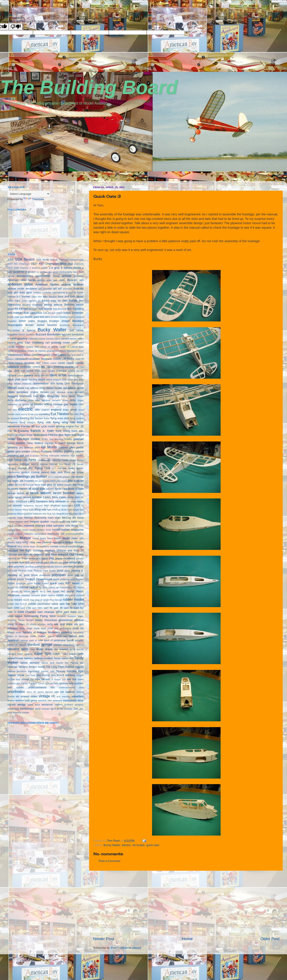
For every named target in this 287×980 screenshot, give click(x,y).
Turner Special (45, 683)
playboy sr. (15, 575)
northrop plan (66, 546)
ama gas (52, 280)
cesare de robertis (37, 351)
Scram (30, 620)
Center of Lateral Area (71, 347)
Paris (10, 563)
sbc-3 (81, 612)
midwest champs (34, 526)
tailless (29, 658)
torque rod (60, 679)
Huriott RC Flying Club (34, 468)
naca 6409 (22, 542)
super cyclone (25, 654)
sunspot (12, 654)
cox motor (27, 371)
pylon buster (34, 583)
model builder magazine (68, 530)
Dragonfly (53, 396)
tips (81, 671)
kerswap (78, 485)
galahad (78, 439)
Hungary (12, 468)
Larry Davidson (38, 501)
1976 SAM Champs (18, 268)
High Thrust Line (18, 460)
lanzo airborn (41, 493)
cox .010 (79, 367)
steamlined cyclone (73, 645)
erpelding (45, 414)
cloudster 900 (32, 363)
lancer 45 (23, 493)
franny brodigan (17, 435)
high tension (77, 456)
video (34, 696)
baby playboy (50, 297)
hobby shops (69, 460)
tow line (72, 679)
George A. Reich (55, 443)
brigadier (12, 321)
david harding (29, 380)
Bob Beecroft (60, 309)
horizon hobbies (40, 464)
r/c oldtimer (22, 587)
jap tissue (78, 472)
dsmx (72, 396)
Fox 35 (12, 431)
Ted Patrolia (71, 663)
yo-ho (60, 709)
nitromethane (43, 546)
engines (45, 410)
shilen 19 (12, 624)
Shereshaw (51, 620)
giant (37, 447)
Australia (78, 289)
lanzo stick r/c (75, 497)
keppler (68, 485)
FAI (82, 414)
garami (11, 443)
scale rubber (15, 616)
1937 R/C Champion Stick (49, 264)
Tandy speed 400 (64, 658)
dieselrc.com (48, 392)
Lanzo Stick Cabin (55, 497)
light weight (73, 510)
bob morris (57, 313)
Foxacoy (23, 431)
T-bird (65, 654)
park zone (30, 563)
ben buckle (70, 301)
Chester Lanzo (41, 355)
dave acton (58, 375)
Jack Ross (64, 472)
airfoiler (67, 276)
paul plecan (51, 563)
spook (70, 640)
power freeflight (26, 579)
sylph (57, 654)
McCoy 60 (69, 518)
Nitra (20, 546)
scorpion (62, 616)
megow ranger (58, 522)
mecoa (11, 522)
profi (73, 579)
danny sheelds (42, 375)
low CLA (47, 514)
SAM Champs (27, 612)
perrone (59, 567)
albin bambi (28, 280)
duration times (60, 400)
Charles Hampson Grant (71, 351)
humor (80, 464)
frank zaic (78, 431)
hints (33, 460)
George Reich (75, 443)
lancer (11, 493)
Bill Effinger (21, 309)
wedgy (22, 705)
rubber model (73, 599)
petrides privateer (73, 567)
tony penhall (22, 679)
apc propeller (45, 289)
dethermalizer (41, 384)
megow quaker (39, 522)
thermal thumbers (17, 671)
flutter (47, 418)
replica (51, 595)
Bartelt (46, 301)
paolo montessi (65, 558)
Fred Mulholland (37, 435)
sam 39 (58, 608)
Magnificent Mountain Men (70, 514)
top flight (35, 679)
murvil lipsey (39, 538)
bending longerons (32, 305)
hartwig (44, 456)
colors (53, 363)
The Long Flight (55, 667)
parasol (80, 558)
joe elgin (13, 481)
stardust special (40, 644)
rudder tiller (13, 604)
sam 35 (48, 608)
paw (60, 563)
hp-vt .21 (70, 464)
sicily (50, 624)
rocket (46, 600)
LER (77, 505)
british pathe (27, 321)
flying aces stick (60, 418)
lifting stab (40, 510)
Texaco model (37, 667)
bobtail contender (73, 313)
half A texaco (32, 456)
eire (15, 410)
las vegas (72, 501)
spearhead (62, 636)
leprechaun (67, 506)
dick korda (57, 384)
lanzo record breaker (28, 497)
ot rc (38, 558)
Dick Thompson (74, 384)
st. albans (21, 645)
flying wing (60, 422)
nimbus (69, 542)
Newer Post (104, 939)
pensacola (49, 567)
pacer (45, 558)
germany (13, 447)
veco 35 (31, 692)
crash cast (41, 371)
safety (55, 604)
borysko (55, 317)
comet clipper (66, 363)
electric (126, 845)
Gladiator (63, 447)
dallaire (28, 375)
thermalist (34, 671)
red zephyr (68, 591)
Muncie (25, 538)
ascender (67, 289)
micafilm (19, 526)
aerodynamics (25, 276)
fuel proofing (56, 439)
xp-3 (53, 709)
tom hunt (31, 675)
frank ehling (63, 431)
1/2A (10, 260)
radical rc (35, 587)
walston (20, 701)
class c (11, 359)
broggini (42, 321)
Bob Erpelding (75, 309)
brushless (65, 325)
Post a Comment (110, 861)
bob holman (15, 313)
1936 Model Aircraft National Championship (60, 260)
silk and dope (63, 624)
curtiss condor (76, 371)
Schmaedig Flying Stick (40, 616)
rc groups (13, 591)
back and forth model (71, 297)
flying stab (44, 422)
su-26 (73, 649)
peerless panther (34, 567)
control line (39, 367)
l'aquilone (68, 489)
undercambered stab (71, 687)
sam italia (70, 612)
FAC (77, 414)
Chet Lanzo (59, 355)
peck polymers (16, 567)
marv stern (54, 518)
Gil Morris (49, 447)
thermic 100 (48, 671)
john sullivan (75, 481)
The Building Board (89, 87)
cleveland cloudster (28, 359)
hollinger (25, 464)
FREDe (53, 435)
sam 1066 (13, 608)
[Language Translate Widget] (29, 194)
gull (22, 456)
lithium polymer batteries (30, 514)
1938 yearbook (76, 264)
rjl (41, 600)
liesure (18, 510)
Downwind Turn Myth (33, 396)
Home (187, 939)
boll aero (45, 317)
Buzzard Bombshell (48, 334)
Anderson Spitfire (47, 284)
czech (20, 375)
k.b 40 (22, 485)
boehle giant (32, 317)
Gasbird (20, 443)
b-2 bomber (24, 297)
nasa (32, 542)
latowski (17, 506)
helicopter (54, 456)
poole (70, 575)
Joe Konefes (27, 481)
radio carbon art (51, 587)
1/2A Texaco (25, 259)
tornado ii (47, 679)
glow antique (23, 452)
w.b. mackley (64, 696)
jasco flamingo (19, 476)
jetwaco (67, 477)
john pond (62, 481)
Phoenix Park (25, 571)
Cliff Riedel (68, 359)
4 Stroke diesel (71, 268)
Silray (22, 628)
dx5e (73, 400)
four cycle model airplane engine (55, 426)
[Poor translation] (16, 27)
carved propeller (16, 347)
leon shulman (52, 506)
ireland (45, 472)
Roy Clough (56, 600)
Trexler (25, 683)
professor (65, 579)
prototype (21, 583)
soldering (66, 632)
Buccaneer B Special (21, 330)
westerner (47, 705)
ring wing (35, 600)
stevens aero (18, 649)
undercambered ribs (41, 687)
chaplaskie (52, 351)
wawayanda (70, 701)
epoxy (24, 414)
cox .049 (13, 371)
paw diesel (70, 562)
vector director (45, 692)
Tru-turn (33, 683)
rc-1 (43, 591)
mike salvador (55, 526)
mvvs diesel (62, 538)
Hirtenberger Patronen (49, 460)
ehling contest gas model (61, 404)
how (61, 464)
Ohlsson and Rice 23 (70, 551)
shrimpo (42, 624)
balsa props (21, 301)
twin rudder (16, 687)
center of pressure (17, 351)
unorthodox (16, 692)
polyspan (59, 575)
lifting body (28, 510)
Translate (34, 199)
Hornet (54, 464)
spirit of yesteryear (55, 640)
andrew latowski (72, 284)
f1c (72, 414)
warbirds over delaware (50, 701)
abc (50, 272)
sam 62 (79, 608)
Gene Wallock (35, 443)
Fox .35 (79, 426)
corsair (49, 367)
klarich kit (25, 489)
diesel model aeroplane (61, 388)
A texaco (30, 272)
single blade (33, 628)
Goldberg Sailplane (52, 452)
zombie (26, 713)
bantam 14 (34, 301)
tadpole (73, 654)
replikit (60, 595)
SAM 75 (12, 612)
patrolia (40, 563)
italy (53, 472)
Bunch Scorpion (27, 335)
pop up (79, 575)
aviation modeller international (49, 293)
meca (80, 518)
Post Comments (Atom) (126, 948)
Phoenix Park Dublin (45, 571)
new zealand (44, 542)
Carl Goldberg (34, 343)
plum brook (31, 575)
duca (10, 400)
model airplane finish (40, 530)
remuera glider (39, 595)
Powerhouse (44, 579)
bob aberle (45, 309)
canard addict (77, 339)
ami (81, 280)
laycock (39, 506)
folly (73, 422)
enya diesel (70, 410)
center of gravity (49, 347)
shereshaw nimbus (71, 620)
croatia (51, 371)
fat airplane (13, 418)
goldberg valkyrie (74, 452)
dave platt (14, 379)
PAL (52, 558)
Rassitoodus (66, 587)
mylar (75, 538)
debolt (42, 380)
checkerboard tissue (19, 355)
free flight (65, 435)
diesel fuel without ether (31, 388)
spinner (24, 640)
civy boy (71, 355)
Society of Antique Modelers (41, 632)
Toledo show (16, 675)
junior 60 (13, 485)
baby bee (37, 297)
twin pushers (76, 683)
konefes (50, 489)
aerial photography (63, 272)
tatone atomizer (30, 663)
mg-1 (81, 522)
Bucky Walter (112, 845)
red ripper (53, 591)
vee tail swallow (65, 692)
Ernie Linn (33, 414)
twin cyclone (61, 683)
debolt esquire (53, 380)
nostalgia (78, 546)
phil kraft (12, 571)
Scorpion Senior (16, 620)
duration (46, 400)
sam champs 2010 (50, 612)
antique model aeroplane (22, 289)
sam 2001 (37, 608)
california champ (37, 339)
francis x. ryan (42, 431)
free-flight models (29, 439)
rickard (18, 600)
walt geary (31, 701)
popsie (12, 579)
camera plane (53, 339)
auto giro (13, 293)
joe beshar (77, 477)
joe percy (39, 481)
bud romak (76, 330)
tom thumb (58, 675)
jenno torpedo (55, 477)
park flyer (19, 563)
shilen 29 (24, 624)
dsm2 (64, 396)
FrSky (45, 439)
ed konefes (37, 404)
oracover (12, 558)
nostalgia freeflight (44, 551)
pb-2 (81, 562)
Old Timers (76, 555)
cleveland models (51, 359)
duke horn (34, 400)
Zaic (76, 709)
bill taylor (33, 309)
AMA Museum (68, 280)
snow (19, 632)
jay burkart (39, 476)
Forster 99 (28, 426)
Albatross (13, 280)
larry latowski (57, 501)
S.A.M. (24, 604)
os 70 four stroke (26, 558)
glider (11, 451)
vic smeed (23, 696)
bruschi (52, 325)
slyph (43, 628)
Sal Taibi (71, 604)
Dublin (80, 396)
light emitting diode (57, 510)
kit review (139, 845)
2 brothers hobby (39, 268)
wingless (79, 705)
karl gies (47, 485)
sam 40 (68, 608)
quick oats (153, 845)
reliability (25, 595)
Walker (11, 701)
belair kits (56, 301)
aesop (56, 276)
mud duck (13, 538)
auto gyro (26, 292)
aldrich (41, 280)
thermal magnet (74, 667)
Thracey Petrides (66, 671)
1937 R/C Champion (19, 264)
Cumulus (61, 371)
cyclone (12, 375)
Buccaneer (78, 325)
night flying (58, 542)
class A (80, 355)
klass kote (39, 489)
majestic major (15, 518)
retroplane (70, 595)
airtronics (79, 276)
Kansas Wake (33, 485)
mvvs (50, 538)
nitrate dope (29, 546)
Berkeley (70, 305)
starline (58, 645)
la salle (79, 489)
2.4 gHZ (54, 268)
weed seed (34, 705)
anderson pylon (20, 284)
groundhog (13, 456)
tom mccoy (43, 675)
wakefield (78, 696)
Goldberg (36, 452)
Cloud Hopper (15, 363)
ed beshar (24, 404)
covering (59, 367)
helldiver (65, 456)
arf (55, 289)
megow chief (22, 522)
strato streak (44, 649)
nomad (54, 546)
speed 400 (76, 636)
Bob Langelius (33, 313)
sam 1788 (26, 608)
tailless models (43, 658)
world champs (42, 709)
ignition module (30, 472)
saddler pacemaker (39, 604)
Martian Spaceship (35, 518)
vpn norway (11, 179)
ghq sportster (26, 447)
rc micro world (29, 591)
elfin (37, 410)
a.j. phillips (42, 272)
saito (62, 604)
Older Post (270, 939)
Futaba (68, 439)
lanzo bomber (64, 493)
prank (56, 579)
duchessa (21, 400)
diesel (12, 388)
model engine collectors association (27, 534)
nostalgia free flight (19, 551)
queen (45, 583)
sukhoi (80, 649)
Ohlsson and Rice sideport (51, 555)
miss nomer (22, 530)
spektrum (13, 640)
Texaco (23, 667)
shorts (33, 624)
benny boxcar (53, 305)
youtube (68, 709)
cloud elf (79, 359)
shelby (39, 620)
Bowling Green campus (72, 317)
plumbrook (45, 575)
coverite (69, 367)
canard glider (15, 343)
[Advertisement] (186, 903)
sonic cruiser (38, 636)
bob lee (47, 313)
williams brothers (64, 705)
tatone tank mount (52, 663)
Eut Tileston (60, 414)
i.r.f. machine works (63, 468)
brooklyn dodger (60, 321)
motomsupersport (75, 534)
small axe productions (59, 628)
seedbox (6, 179)
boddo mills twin (16, 317)
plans (67, 571)
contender (26, 367)
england (56, 410)
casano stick (33, 347)
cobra (45, 363)
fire (32, 418)
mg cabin (72, 522)
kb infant (58, 485)
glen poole (76, 447)
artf (60, 289)
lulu (54, 514)
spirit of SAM (36, 640)
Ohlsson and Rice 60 (20, 555)
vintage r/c (47, 696)
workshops (27, 709)
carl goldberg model (58, 343)
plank (60, 571)
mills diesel (72, 526)
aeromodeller (43, 276)
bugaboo (13, 335)
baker (10, 301)
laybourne (29, 506)
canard (65, 339)
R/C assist (72, 583)
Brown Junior (35, 325)
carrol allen (77, 343)
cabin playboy (19, 338)
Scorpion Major (75, 616)
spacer (51, 636)
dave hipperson (76, 375)
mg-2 (10, 526)
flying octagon (28, 422)
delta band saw (70, 380)
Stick (32, 649)
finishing (25, 418)
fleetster (39, 418)
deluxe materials (23, 384)
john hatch (50, 481)
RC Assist (78, 587)
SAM (81, 604)
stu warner (61, 649)
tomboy (70, 675)
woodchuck (13, 709)
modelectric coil (56, 534)
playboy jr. (77, 571)
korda (58, 489)
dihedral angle (65, 392)
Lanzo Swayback (17, 501)
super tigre (43, 653)
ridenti (26, 600)
